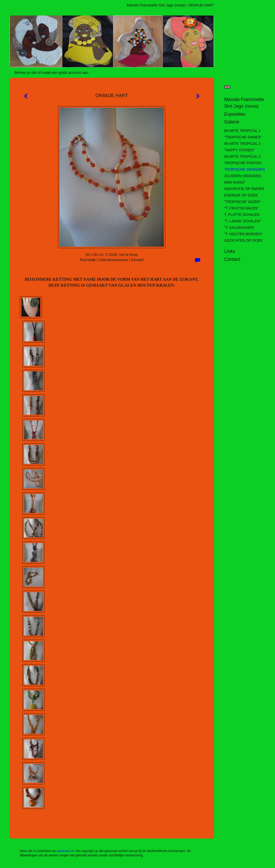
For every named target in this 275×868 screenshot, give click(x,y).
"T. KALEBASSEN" (239, 228)
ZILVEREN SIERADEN (243, 176)
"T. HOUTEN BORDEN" (243, 234)
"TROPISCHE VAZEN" (243, 202)
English (227, 87)
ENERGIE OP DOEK (241, 195)
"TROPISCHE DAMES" (243, 137)
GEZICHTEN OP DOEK (243, 240)
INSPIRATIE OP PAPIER (244, 189)
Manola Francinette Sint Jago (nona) (156, 5)
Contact (232, 259)
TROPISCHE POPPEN (243, 163)
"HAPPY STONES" (240, 150)
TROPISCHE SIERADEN (245, 169)
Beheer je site (26, 73)
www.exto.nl (65, 851)
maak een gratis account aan (65, 73)
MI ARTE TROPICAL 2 (243, 144)
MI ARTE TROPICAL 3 (243, 157)
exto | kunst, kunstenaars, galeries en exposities (24, 5)
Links (230, 251)
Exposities (235, 114)
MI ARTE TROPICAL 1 (243, 131)
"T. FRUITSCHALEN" (241, 208)
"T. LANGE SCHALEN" (243, 221)
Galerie (232, 122)
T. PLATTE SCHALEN (242, 215)
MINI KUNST (235, 182)
